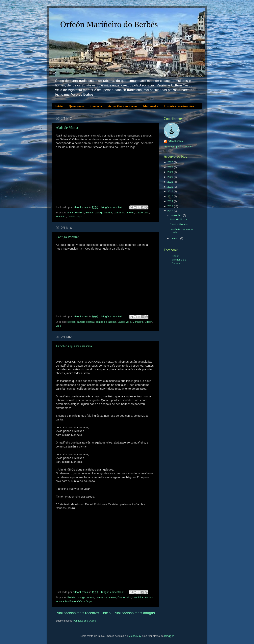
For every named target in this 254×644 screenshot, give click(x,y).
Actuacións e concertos (123, 106)
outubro (175, 238)
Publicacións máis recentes (77, 613)
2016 (171, 197)
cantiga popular (104, 213)
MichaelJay (135, 636)
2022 (171, 182)
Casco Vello (142, 213)
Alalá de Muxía (67, 128)
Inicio (59, 106)
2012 (171, 211)
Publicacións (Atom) (85, 621)
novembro (177, 215)
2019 (171, 192)
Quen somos (76, 106)
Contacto (96, 106)
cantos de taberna (124, 213)
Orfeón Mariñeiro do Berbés (179, 260)
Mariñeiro (61, 217)
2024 (171, 172)
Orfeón (72, 217)
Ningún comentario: (113, 207)
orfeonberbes (175, 141)
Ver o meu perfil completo (178, 146)
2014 (171, 201)
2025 (171, 167)
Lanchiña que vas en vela (74, 346)
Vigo (79, 217)
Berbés (89, 213)
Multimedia (151, 106)
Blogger (169, 636)
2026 (171, 162)
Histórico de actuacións (179, 106)
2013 (171, 206)
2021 (171, 187)
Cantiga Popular (67, 237)
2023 (171, 177)
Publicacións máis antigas (134, 613)
